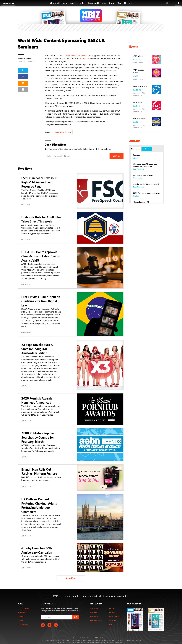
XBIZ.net (135, 141)
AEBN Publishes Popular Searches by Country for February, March (38, 437)
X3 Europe (137, 103)
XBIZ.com (94, 608)
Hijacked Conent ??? (141, 202)
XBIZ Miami (138, 56)
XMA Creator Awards (139, 71)
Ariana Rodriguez (25, 58)
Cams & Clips (125, 3)
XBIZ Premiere (96, 620)
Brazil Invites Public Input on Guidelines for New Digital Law (41, 301)
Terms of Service (115, 642)
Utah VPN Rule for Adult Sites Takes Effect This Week (41, 219)
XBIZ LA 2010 (84, 58)
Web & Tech (77, 3)
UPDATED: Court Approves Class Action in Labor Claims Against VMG (41, 256)
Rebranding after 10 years (143, 175)
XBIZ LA (111, 608)
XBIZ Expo (112, 620)
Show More (71, 578)
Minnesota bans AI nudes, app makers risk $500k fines (145, 165)
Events (134, 47)
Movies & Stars (58, 3)
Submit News (23, 608)
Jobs (147, 149)
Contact (21, 616)
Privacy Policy (23, 625)
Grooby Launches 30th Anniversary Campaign (37, 550)
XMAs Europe (139, 119)
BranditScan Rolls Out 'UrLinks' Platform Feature (39, 471)
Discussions (136, 149)
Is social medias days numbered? (146, 184)
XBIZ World (94, 616)
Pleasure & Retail (96, 3)
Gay (112, 3)
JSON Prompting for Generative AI (146, 193)
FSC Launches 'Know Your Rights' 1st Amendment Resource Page (39, 182)
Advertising (23, 612)
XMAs (110, 625)
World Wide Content (63, 132)
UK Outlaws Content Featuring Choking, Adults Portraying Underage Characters (39, 505)
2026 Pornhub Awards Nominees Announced (37, 400)
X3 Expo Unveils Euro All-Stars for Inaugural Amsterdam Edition (38, 349)
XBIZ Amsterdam (140, 86)
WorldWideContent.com (76, 55)
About (20, 620)
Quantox (136, 155)
